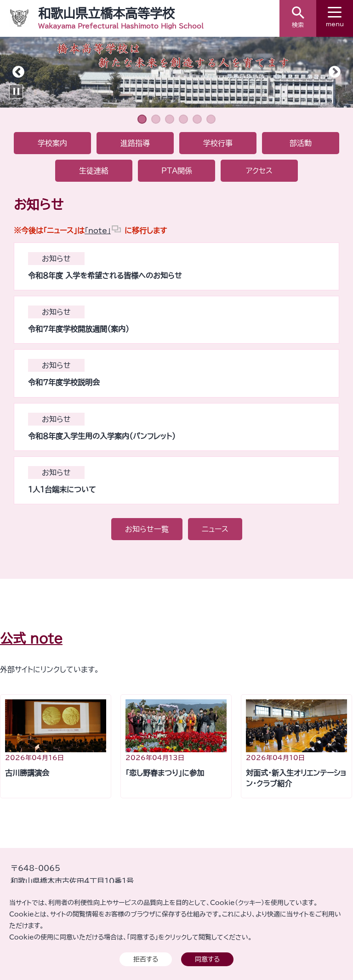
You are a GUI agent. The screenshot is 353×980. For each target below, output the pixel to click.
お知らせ (56, 259)
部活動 (301, 143)
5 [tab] (197, 119)
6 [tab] (211, 119)
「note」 (98, 231)
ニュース (215, 529)
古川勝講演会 (27, 773)
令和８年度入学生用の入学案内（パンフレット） (102, 436)
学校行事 (218, 143)
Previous (18, 72)
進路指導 (135, 143)
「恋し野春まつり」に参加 (165, 773)
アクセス (259, 171)
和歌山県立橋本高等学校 (106, 13)
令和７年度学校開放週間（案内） (79, 329)
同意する (207, 959)
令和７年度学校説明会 (64, 382)
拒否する (146, 959)
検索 (298, 17)
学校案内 (52, 143)
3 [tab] (170, 119)
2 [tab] (156, 119)
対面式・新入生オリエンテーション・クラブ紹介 (296, 778)
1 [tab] (142, 119)
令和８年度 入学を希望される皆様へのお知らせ (105, 276)
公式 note (31, 638)
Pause (16, 92)
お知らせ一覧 (147, 529)
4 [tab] (183, 119)
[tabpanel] (176, 72)
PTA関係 (177, 171)
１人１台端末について (62, 490)
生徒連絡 (94, 171)
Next (335, 72)
